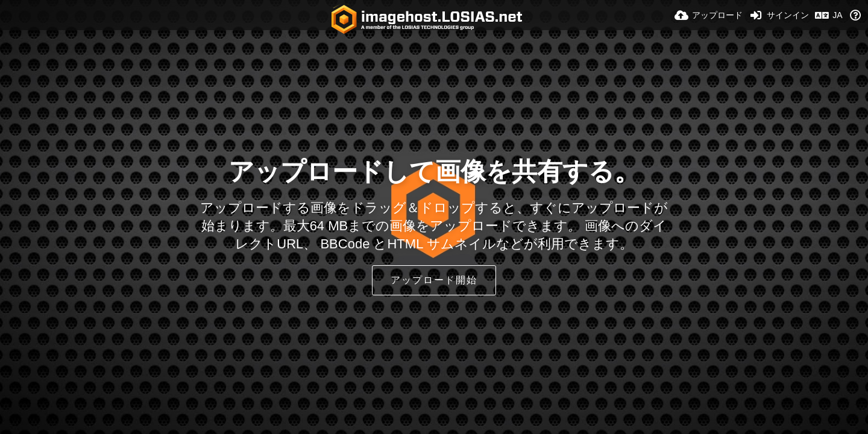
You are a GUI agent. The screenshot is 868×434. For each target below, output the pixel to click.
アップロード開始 (434, 280)
